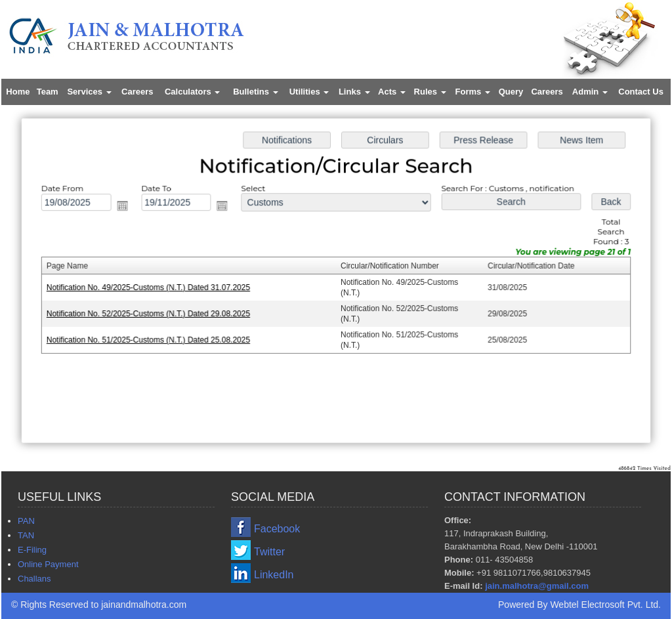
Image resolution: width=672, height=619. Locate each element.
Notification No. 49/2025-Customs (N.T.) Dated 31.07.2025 (152, 288)
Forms (473, 92)
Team (48, 92)
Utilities (309, 92)
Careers (137, 92)
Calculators (192, 92)
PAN (26, 521)
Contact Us (641, 92)
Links (354, 92)
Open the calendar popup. (127, 207)
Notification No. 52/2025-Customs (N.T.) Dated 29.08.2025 (152, 313)
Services (89, 92)
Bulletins (256, 92)
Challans (34, 579)
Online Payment (48, 564)
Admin (590, 92)
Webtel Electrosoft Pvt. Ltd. (605, 605)
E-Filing (32, 550)
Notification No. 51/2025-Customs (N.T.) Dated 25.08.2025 (152, 339)
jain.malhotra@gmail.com (537, 586)
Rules (430, 92)
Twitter (269, 552)
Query (511, 92)
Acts (392, 92)
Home (18, 92)
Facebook (277, 529)
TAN (26, 535)
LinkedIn (274, 575)
